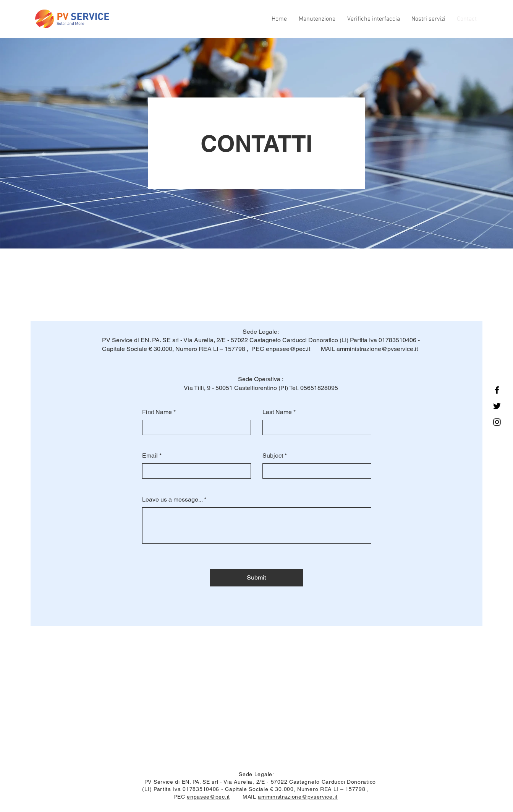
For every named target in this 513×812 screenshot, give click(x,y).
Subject (273, 456)
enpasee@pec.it (288, 349)
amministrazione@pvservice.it (377, 349)
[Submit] (256, 578)
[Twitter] (497, 406)
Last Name (277, 412)
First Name (157, 412)
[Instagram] (497, 422)
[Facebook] (497, 390)
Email (150, 456)
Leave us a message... (172, 500)
